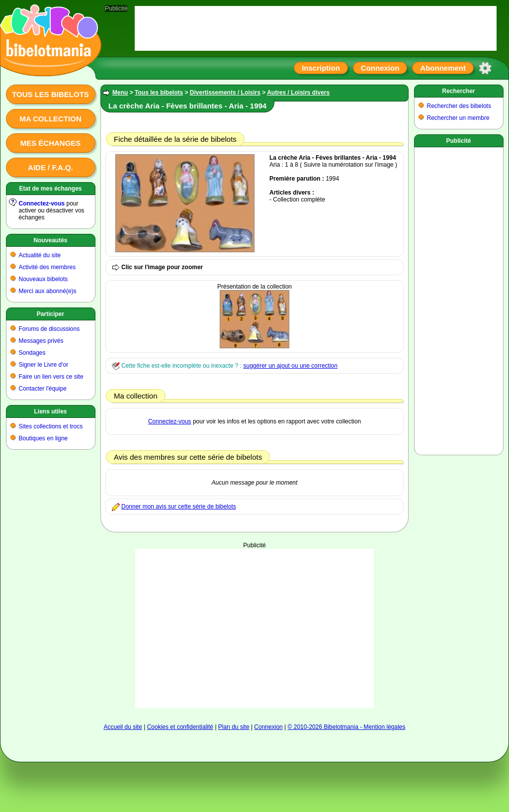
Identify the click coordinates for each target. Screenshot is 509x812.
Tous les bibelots (50, 94)
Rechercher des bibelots (459, 106)
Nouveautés (50, 240)
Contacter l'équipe (43, 389)
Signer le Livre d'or (44, 365)
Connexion (380, 68)
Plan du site (234, 727)
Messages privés (41, 341)
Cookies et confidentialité (180, 727)
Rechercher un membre (458, 118)
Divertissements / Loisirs (225, 93)
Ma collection (50, 119)
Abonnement (443, 68)
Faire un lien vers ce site (51, 377)
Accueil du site (123, 727)
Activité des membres (47, 267)
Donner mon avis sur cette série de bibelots (179, 507)
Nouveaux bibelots (43, 279)
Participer (50, 314)
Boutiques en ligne (43, 438)
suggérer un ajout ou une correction (290, 366)
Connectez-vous (42, 203)
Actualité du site (40, 255)
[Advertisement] (254, 628)
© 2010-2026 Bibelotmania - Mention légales (347, 727)
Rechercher (458, 91)
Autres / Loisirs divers (298, 93)
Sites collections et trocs (51, 426)
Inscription (321, 68)
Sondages (32, 353)
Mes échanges (51, 143)
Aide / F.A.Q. (50, 167)
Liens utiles (50, 411)
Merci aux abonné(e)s (48, 291)
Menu (120, 93)
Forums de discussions (49, 329)
